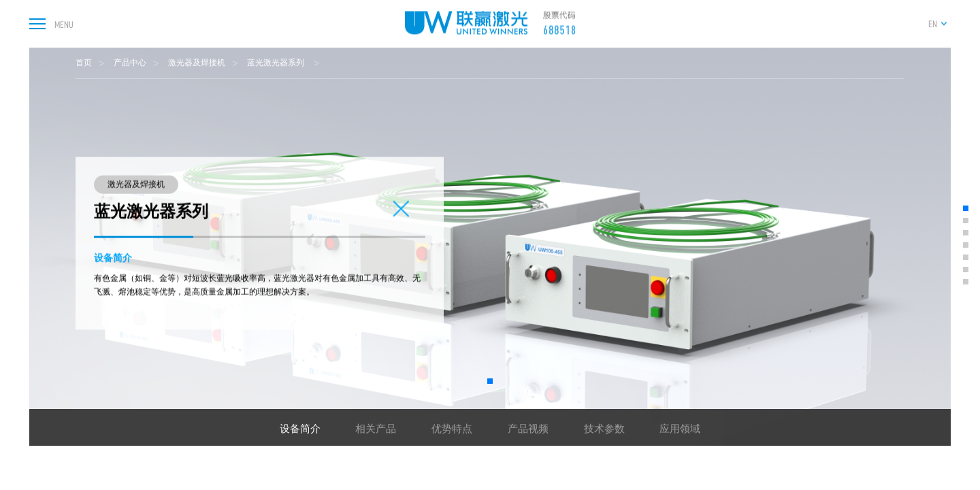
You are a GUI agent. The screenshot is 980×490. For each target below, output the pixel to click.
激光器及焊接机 (197, 63)
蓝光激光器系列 (277, 63)
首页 (84, 63)
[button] (490, 381)
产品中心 (130, 63)
